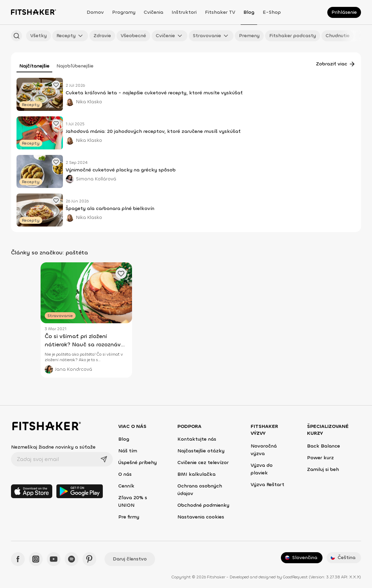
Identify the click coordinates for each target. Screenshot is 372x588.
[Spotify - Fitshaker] (72, 559)
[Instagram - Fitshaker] (36, 559)
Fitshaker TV (220, 12)
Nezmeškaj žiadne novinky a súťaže (53, 447)
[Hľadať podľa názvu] (17, 36)
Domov (95, 12)
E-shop (272, 12)
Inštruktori (184, 12)
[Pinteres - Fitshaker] (89, 559)
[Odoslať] (104, 459)
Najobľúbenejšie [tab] (75, 66)
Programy (124, 12)
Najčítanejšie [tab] (34, 66)
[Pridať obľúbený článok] (56, 85)
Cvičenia (154, 12)
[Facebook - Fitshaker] (18, 559)
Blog (249, 12)
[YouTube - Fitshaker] (54, 559)
